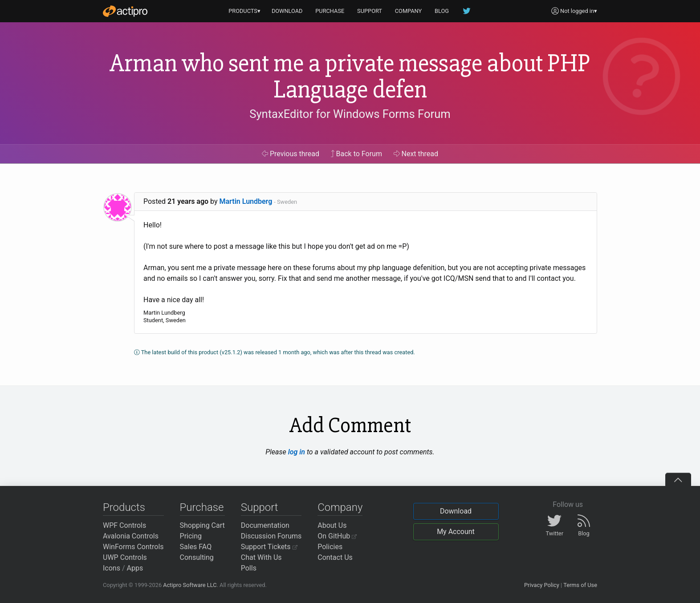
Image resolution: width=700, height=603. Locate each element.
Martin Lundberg (246, 201)
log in (297, 452)
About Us (332, 525)
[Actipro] (125, 11)
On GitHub (337, 536)
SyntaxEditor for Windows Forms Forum (350, 114)
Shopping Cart (202, 525)
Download (456, 511)
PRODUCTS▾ (244, 11)
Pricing (191, 536)
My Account (456, 532)
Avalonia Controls (131, 536)
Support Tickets (269, 547)
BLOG (442, 11)
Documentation (265, 525)
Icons (112, 568)
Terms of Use (580, 585)
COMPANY (409, 11)
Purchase (202, 507)
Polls (249, 568)
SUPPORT (370, 11)
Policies (330, 547)
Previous (291, 154)
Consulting (197, 557)
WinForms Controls (133, 547)
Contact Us (335, 557)
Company (340, 507)
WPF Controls (124, 525)
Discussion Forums (271, 536)
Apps (135, 568)
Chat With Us (261, 557)
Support (260, 507)
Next (416, 154)
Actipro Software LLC (190, 585)
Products (124, 507)
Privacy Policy (542, 585)
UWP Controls (125, 557)
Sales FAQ (196, 547)
